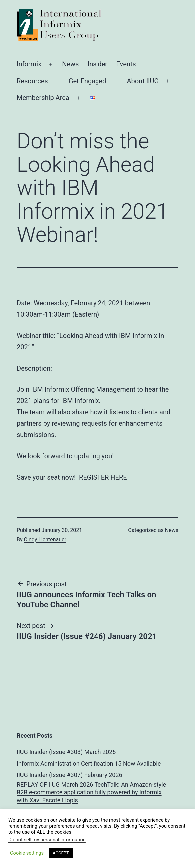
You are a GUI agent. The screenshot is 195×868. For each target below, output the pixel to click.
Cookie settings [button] (27, 853)
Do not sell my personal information (47, 840)
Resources (32, 81)
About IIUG (143, 81)
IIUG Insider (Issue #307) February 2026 (70, 775)
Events (126, 64)
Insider (97, 64)
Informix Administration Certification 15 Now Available (89, 763)
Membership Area (43, 98)
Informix (29, 64)
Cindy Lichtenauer (45, 540)
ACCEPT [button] (61, 853)
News (70, 64)
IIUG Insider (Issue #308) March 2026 (66, 752)
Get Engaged (87, 81)
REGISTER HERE (103, 477)
